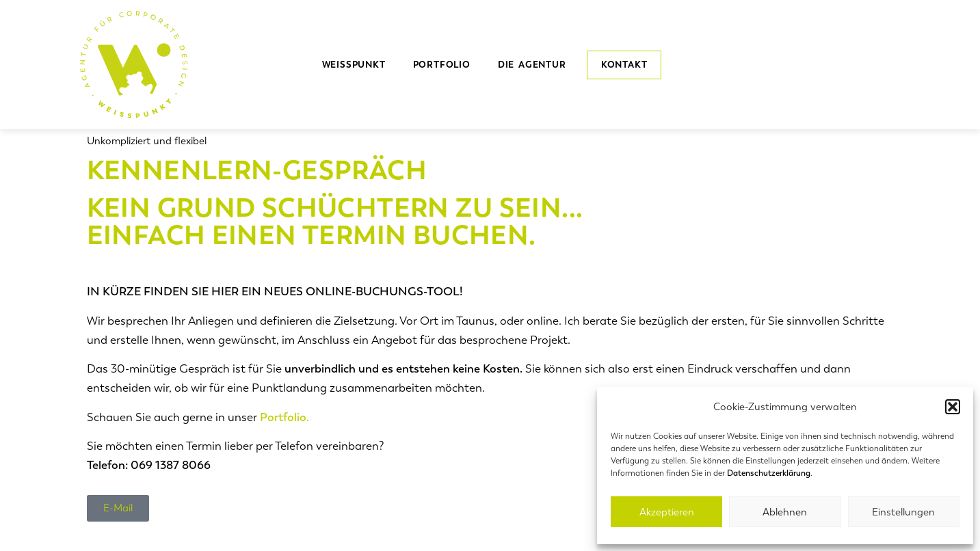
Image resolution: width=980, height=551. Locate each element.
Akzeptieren (667, 512)
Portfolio (442, 65)
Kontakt (624, 65)
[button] (953, 407)
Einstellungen (903, 512)
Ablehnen (785, 512)
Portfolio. (284, 417)
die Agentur (535, 65)
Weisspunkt (354, 65)
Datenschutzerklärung (769, 473)
